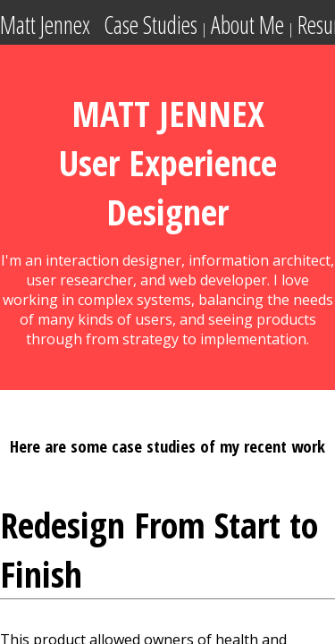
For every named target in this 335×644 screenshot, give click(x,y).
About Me (247, 25)
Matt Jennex (45, 25)
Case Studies (151, 25)
